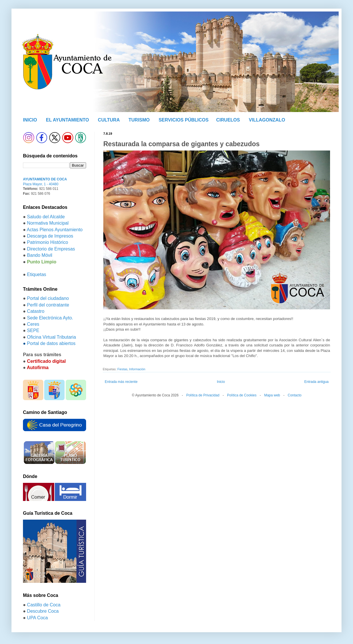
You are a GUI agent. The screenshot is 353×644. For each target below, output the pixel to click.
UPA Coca (37, 618)
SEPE (33, 330)
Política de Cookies (242, 395)
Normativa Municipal (48, 223)
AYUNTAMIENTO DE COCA (45, 179)
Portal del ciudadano (48, 298)
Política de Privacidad (203, 395)
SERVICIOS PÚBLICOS (184, 120)
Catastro (36, 311)
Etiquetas (37, 274)
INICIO (30, 120)
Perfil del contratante (48, 305)
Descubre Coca (43, 611)
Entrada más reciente (121, 382)
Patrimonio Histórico (47, 242)
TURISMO (139, 120)
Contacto (294, 395)
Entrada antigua (316, 382)
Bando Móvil (40, 255)
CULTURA (109, 120)
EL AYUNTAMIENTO (67, 120)
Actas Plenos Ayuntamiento (55, 230)
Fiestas (122, 369)
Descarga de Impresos (50, 236)
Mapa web (272, 395)
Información (137, 369)
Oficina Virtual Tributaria (51, 337)
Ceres (33, 324)
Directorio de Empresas (51, 249)
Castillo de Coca (44, 605)
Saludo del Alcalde (46, 217)
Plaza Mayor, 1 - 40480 (41, 184)
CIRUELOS (228, 120)
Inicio (221, 382)
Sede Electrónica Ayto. (50, 318)
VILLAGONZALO (267, 120)
